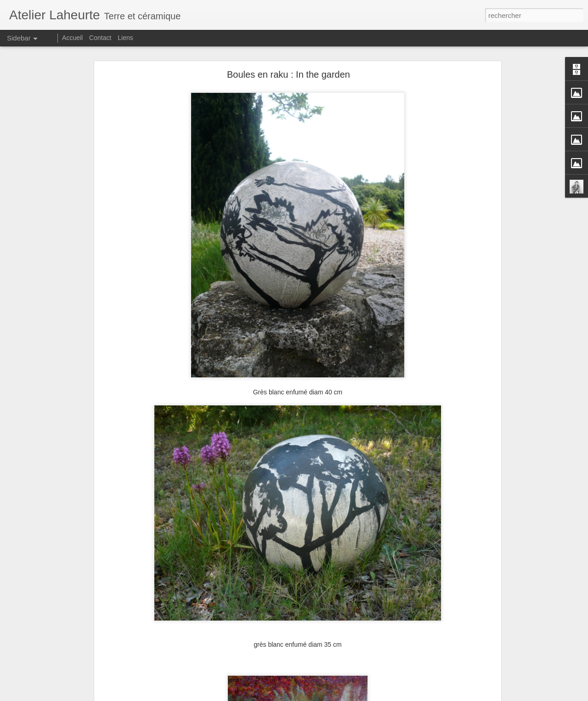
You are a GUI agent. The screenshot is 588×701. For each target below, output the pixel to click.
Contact (101, 38)
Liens (125, 38)
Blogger (327, 696)
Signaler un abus (358, 696)
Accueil (72, 38)
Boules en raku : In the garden (288, 69)
